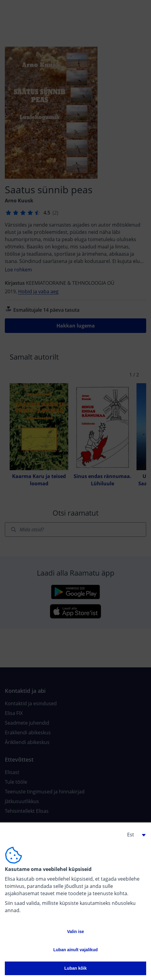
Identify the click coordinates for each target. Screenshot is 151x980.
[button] (134, 835)
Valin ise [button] (75, 932)
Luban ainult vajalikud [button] (75, 950)
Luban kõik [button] (75, 968)
